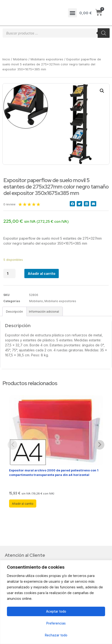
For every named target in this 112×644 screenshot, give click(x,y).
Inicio (6, 59)
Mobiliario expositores (47, 59)
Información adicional (44, 312)
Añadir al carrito (42, 274)
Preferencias (56, 623)
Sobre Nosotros (22, 553)
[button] (73, 13)
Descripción (14, 312)
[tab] (15, 311)
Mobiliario (20, 59)
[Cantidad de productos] (9, 273)
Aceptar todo (56, 611)
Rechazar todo (56, 635)
